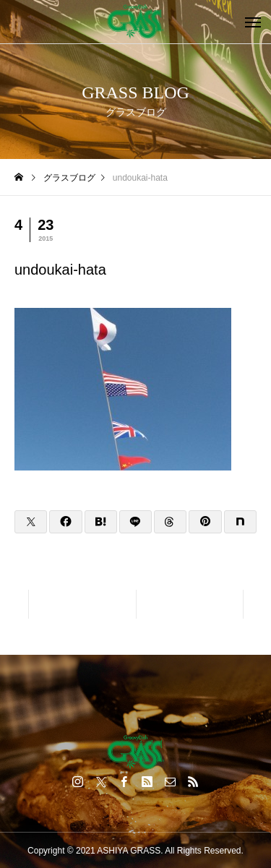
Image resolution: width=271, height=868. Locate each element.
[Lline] (135, 522)
